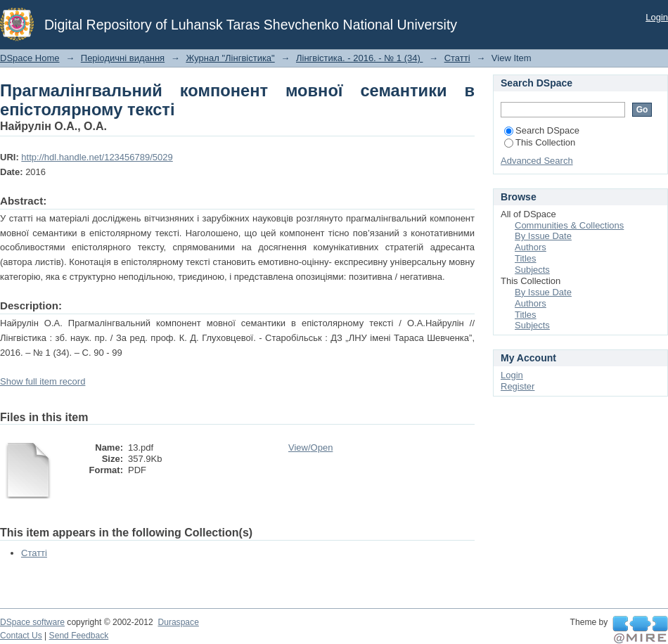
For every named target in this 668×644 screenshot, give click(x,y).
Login (657, 17)
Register (518, 386)
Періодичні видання (123, 58)
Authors (531, 247)
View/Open (310, 447)
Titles (526, 258)
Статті (457, 58)
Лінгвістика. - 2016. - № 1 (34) (359, 58)
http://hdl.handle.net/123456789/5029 (97, 157)
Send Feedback (79, 636)
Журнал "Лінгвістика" (230, 58)
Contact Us (21, 636)
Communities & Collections (569, 225)
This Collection (540, 142)
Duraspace (178, 622)
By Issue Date (543, 236)
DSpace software (32, 622)
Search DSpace (542, 130)
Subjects (532, 270)
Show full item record (43, 381)
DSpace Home (30, 58)
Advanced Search (537, 161)
